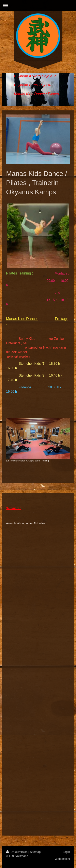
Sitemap (35, 852)
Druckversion (17, 852)
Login (66, 852)
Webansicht (62, 859)
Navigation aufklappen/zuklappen (38, 5)
